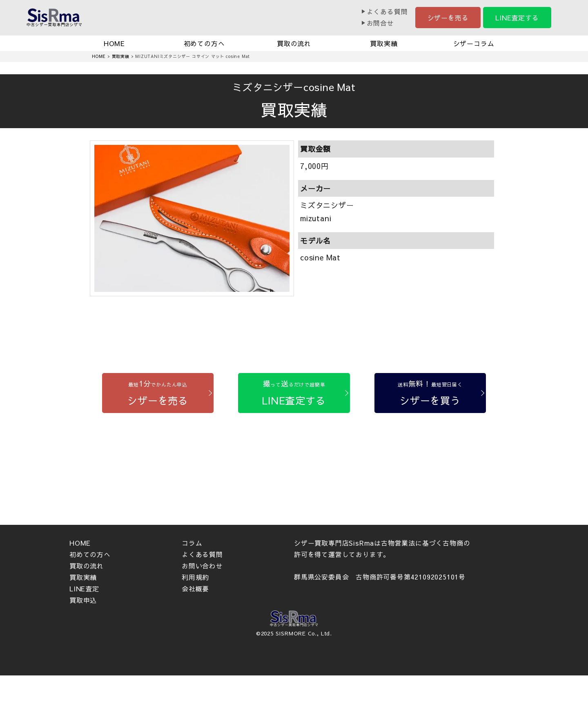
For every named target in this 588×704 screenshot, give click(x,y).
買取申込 (83, 600)
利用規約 (195, 577)
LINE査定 (84, 589)
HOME (114, 43)
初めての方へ (204, 43)
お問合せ (380, 23)
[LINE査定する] (294, 393)
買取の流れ (294, 43)
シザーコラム (474, 43)
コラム (192, 543)
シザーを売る (448, 18)
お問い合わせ (202, 566)
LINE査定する (517, 18)
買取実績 (384, 43)
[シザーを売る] (158, 393)
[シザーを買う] (430, 393)
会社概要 (195, 589)
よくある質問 (387, 11)
